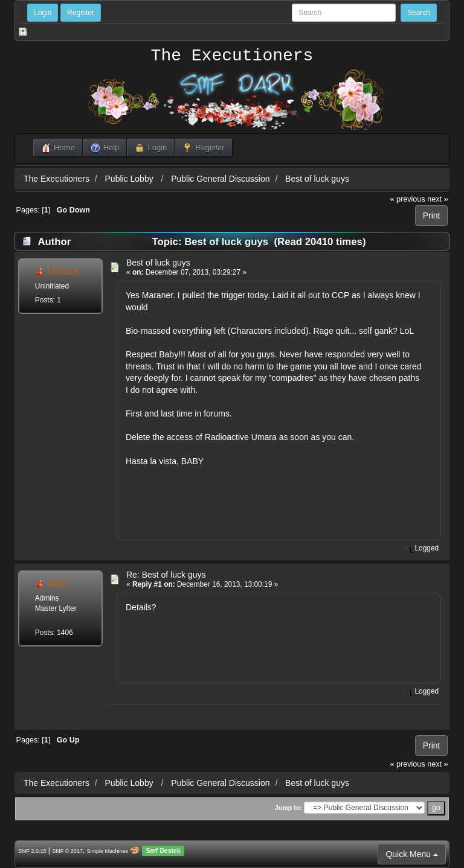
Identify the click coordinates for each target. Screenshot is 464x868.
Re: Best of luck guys (166, 575)
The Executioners (232, 56)
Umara (63, 271)
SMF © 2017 (67, 851)
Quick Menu (412, 854)
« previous (408, 199)
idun (57, 583)
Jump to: (288, 808)
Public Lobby (130, 179)
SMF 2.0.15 (32, 851)
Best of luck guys (317, 179)
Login (43, 13)
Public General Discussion (220, 179)
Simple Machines (108, 851)
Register (81, 13)
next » (437, 199)
